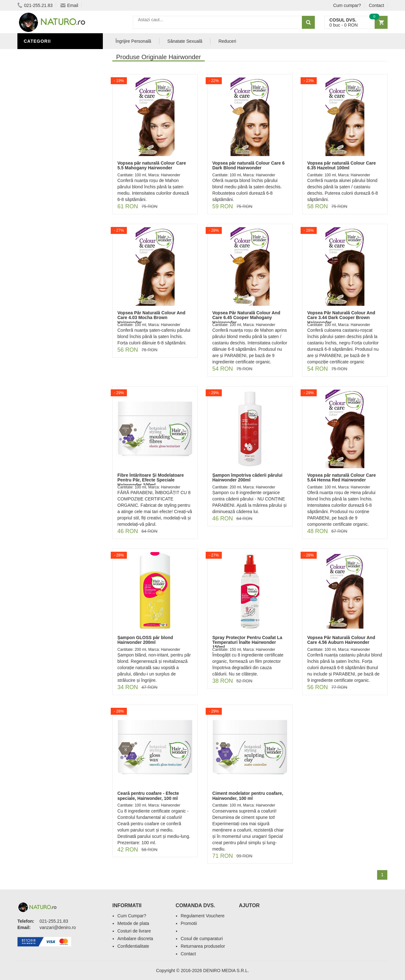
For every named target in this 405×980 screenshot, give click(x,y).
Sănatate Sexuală (185, 41)
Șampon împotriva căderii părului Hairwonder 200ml (247, 477)
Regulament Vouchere (203, 916)
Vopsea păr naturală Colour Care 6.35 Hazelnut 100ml (342, 165)
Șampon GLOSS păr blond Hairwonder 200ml (145, 640)
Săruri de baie (43, 102)
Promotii (189, 923)
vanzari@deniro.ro (58, 927)
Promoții (36, 64)
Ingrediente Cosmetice (54, 83)
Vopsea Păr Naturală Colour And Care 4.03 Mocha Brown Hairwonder (151, 318)
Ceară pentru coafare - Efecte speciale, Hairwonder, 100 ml (148, 796)
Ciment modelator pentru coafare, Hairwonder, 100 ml (248, 796)
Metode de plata (133, 923)
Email (69, 5)
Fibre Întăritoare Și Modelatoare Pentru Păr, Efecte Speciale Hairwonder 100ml (151, 480)
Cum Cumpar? (132, 916)
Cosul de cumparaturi (202, 939)
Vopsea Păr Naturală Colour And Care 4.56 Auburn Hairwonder (341, 640)
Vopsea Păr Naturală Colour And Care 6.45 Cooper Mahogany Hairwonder (246, 318)
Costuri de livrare (134, 931)
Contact (377, 5)
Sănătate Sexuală (48, 55)
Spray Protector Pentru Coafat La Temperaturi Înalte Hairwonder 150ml (247, 642)
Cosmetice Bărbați (49, 112)
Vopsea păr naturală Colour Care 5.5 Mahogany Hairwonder (152, 165)
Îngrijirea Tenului (48, 93)
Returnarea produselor (203, 946)
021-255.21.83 (35, 5)
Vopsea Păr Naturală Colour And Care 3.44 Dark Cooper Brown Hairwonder (341, 318)
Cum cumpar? (347, 5)
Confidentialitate (133, 946)
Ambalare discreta (135, 939)
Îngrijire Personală (51, 74)
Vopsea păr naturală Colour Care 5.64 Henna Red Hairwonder (342, 477)
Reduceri (227, 41)
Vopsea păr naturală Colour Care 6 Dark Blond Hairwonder (248, 165)
